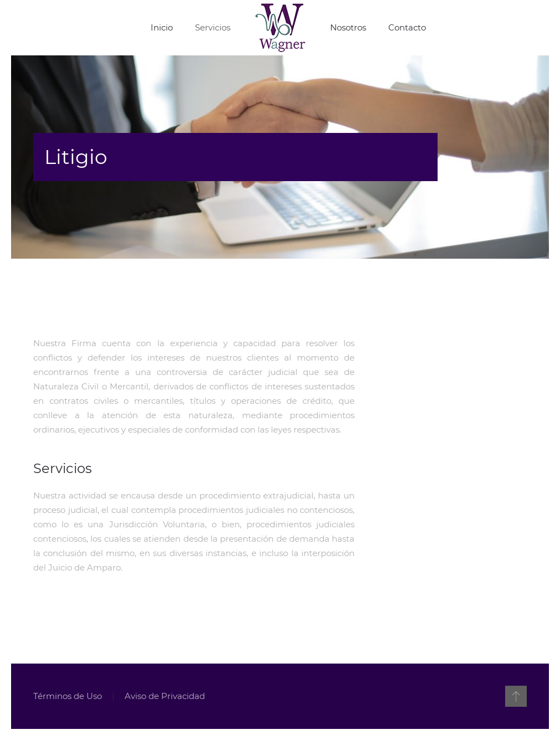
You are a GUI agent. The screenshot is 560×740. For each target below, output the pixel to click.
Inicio (162, 27)
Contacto (407, 27)
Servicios (213, 27)
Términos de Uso (67, 696)
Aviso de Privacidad (164, 696)
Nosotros (348, 27)
